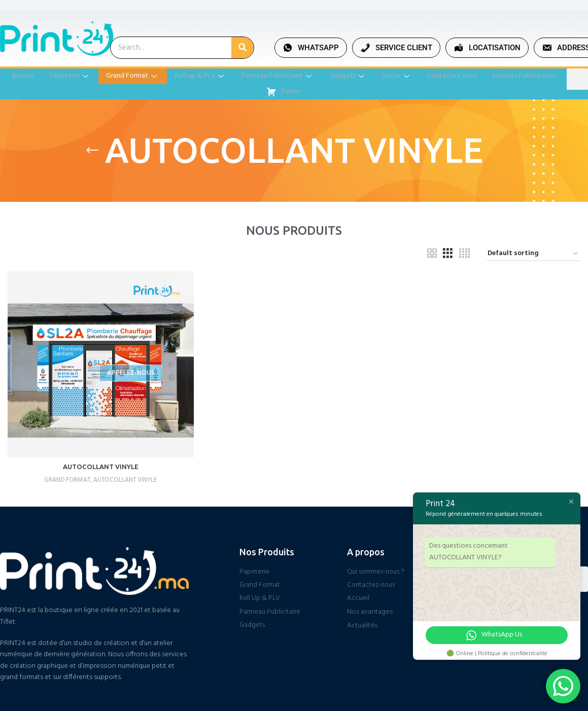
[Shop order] (533, 254)
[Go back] (92, 151)
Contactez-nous (497, 76)
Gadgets (389, 76)
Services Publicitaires (256, 92)
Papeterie (98, 76)
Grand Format (163, 76)
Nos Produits (267, 550)
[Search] (243, 48)
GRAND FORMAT (64, 478)
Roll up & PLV (234, 76)
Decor (440, 76)
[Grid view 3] (448, 254)
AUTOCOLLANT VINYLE (100, 465)
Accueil (50, 76)
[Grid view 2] (432, 254)
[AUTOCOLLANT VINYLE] (100, 363)
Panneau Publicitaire (316, 76)
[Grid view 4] (464, 254)
